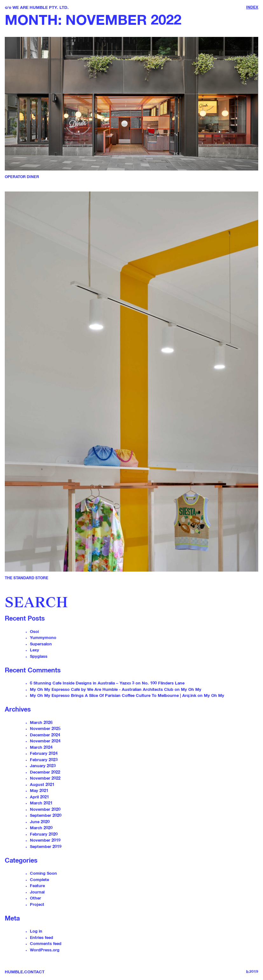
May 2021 (39, 791)
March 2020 (41, 828)
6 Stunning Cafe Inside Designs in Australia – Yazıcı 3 (82, 683)
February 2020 (44, 834)
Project (37, 905)
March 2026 (41, 723)
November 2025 (45, 729)
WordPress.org (45, 950)
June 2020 (40, 822)
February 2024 (44, 754)
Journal (37, 892)
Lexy (35, 650)
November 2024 (45, 741)
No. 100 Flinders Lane (163, 683)
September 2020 (46, 816)
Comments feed (46, 944)
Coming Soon (43, 874)
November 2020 (45, 810)
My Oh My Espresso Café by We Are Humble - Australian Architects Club (102, 690)
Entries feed (42, 938)
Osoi (34, 632)
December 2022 (45, 772)
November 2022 (45, 778)
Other (35, 898)
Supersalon (41, 644)
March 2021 (41, 803)
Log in (36, 931)
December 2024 (45, 735)
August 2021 (42, 785)
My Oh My (191, 690)
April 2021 (39, 797)
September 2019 (46, 847)
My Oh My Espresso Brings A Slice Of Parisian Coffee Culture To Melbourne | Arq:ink (113, 696)
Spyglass (39, 657)
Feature (37, 886)
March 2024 (41, 748)
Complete (39, 880)
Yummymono (43, 638)
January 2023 (43, 766)
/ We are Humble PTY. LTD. (37, 8)
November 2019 (45, 841)
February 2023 (44, 760)
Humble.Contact (25, 972)
